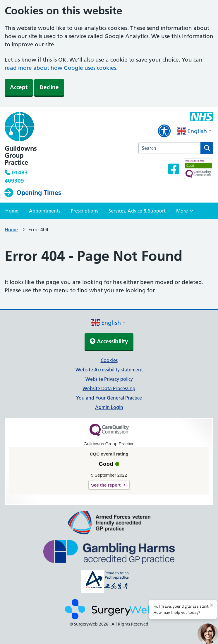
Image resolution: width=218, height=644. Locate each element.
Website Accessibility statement (109, 370)
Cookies (109, 360)
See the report (106, 485)
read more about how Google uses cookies (60, 68)
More (185, 213)
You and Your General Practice (109, 398)
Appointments (45, 211)
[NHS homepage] (44, 127)
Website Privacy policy (109, 379)
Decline (49, 87)
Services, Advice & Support (137, 211)
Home (12, 211)
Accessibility (109, 341)
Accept (19, 87)
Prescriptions (84, 211)
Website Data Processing (109, 388)
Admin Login (109, 407)
